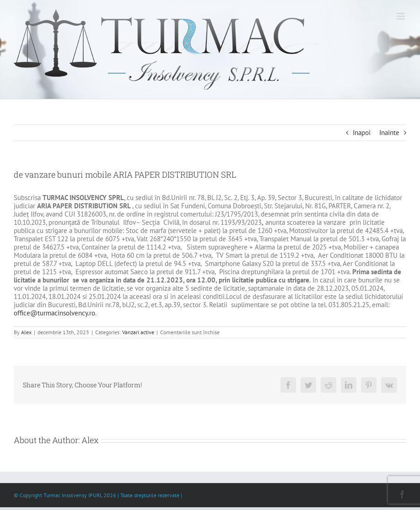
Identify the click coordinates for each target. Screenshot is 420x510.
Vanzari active (138, 332)
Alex (26, 332)
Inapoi (362, 133)
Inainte (389, 133)
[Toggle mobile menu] (401, 16)
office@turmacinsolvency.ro (54, 313)
